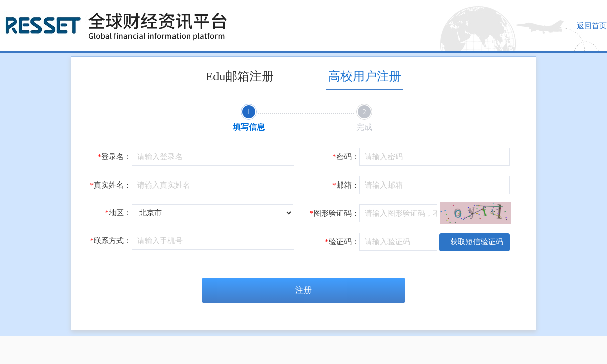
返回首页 (592, 26)
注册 (303, 290)
